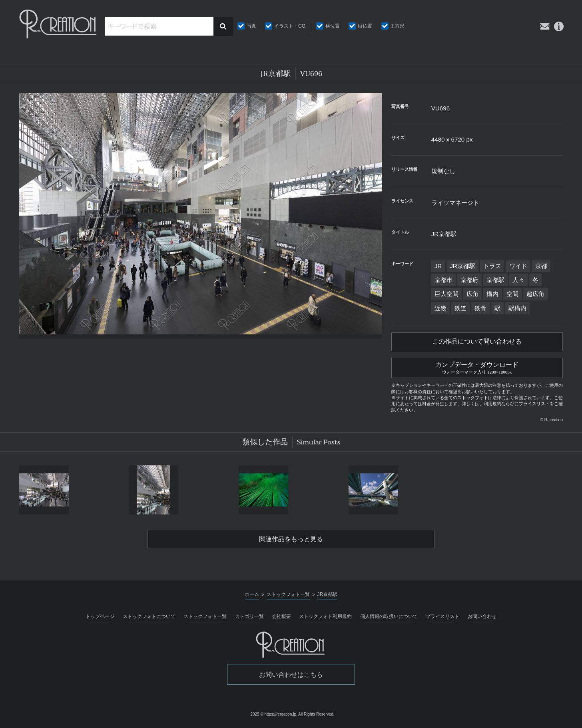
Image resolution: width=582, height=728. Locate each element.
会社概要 (281, 616)
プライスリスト (442, 616)
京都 (541, 266)
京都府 (469, 280)
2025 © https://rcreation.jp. (274, 714)
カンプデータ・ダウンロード (477, 367)
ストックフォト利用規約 (325, 616)
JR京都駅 (462, 266)
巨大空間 (446, 294)
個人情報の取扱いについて (389, 616)
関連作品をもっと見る (291, 539)
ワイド (518, 266)
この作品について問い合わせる (477, 342)
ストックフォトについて (149, 616)
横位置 (333, 26)
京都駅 (495, 280)
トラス (492, 266)
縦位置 (365, 26)
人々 (518, 280)
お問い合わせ (482, 616)
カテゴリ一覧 (249, 616)
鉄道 (460, 308)
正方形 (397, 26)
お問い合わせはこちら (291, 675)
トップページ (100, 616)
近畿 (440, 308)
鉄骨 (480, 308)
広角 (472, 294)
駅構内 (517, 308)
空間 (512, 294)
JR (438, 266)
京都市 (443, 280)
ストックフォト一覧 (205, 616)
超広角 (535, 294)
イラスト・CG (290, 26)
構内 (492, 294)
